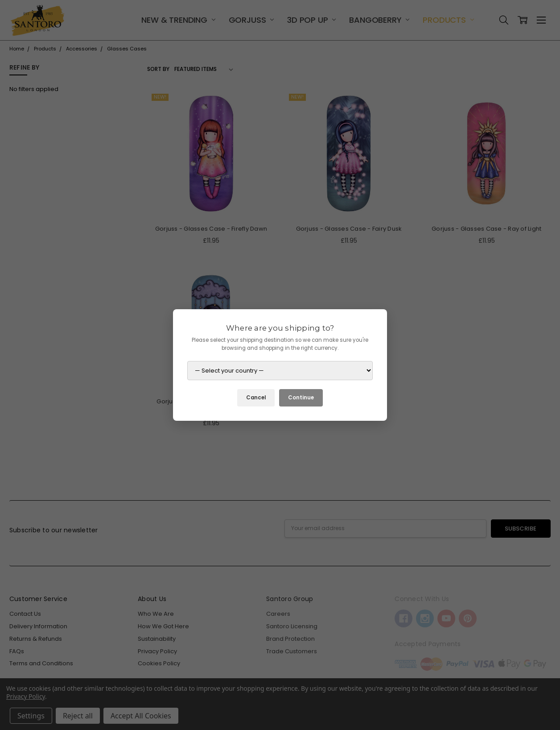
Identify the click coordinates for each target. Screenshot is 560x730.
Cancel (256, 398)
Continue (301, 398)
